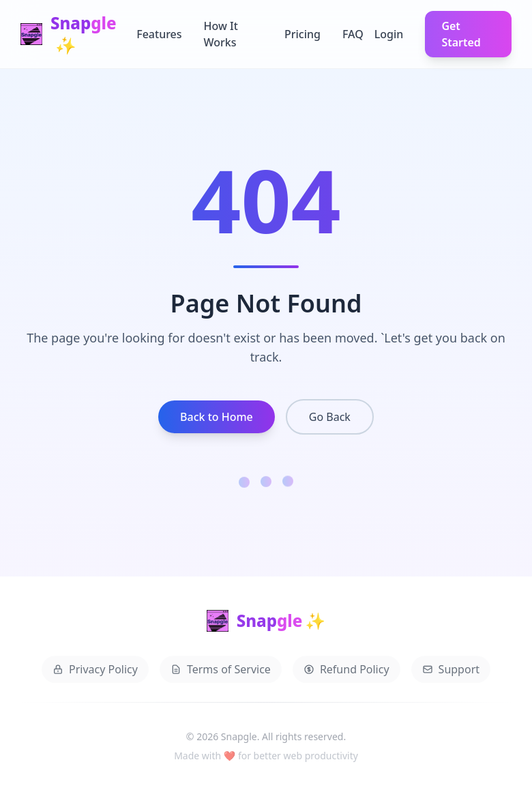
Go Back (330, 417)
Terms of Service (221, 671)
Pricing (302, 34)
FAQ (353, 34)
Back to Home (217, 417)
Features (159, 34)
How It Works (221, 34)
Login (389, 34)
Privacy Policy (95, 671)
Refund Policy (346, 671)
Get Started (461, 34)
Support (451, 671)
